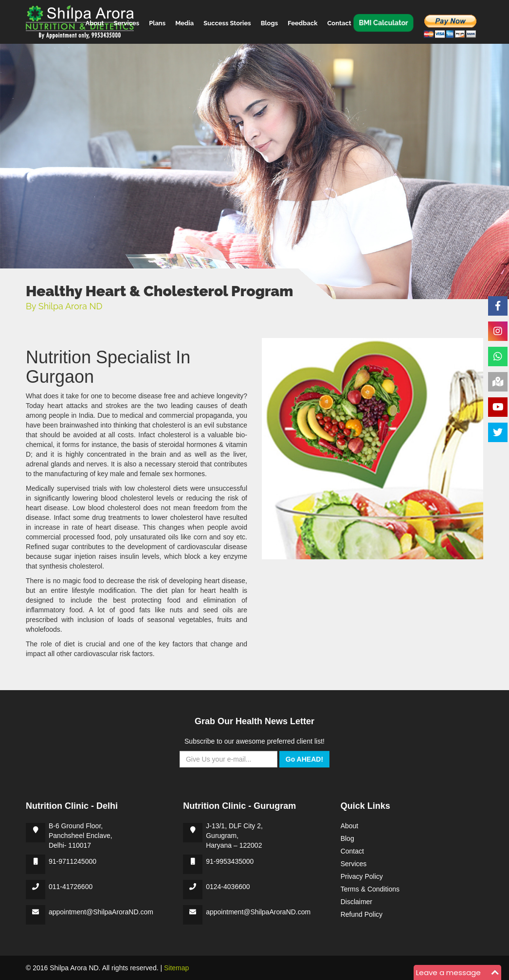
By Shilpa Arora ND (64, 306)
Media (184, 23)
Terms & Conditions (370, 889)
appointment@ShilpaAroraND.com (101, 912)
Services (126, 23)
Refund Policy (362, 914)
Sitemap (176, 968)
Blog (347, 838)
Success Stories (227, 23)
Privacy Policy (362, 876)
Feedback (302, 23)
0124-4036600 (228, 887)
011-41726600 (71, 887)
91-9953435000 (230, 861)
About (95, 23)
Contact (339, 23)
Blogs (270, 23)
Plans (157, 23)
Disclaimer (356, 902)
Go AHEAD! (304, 759)
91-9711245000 (73, 861)
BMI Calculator (383, 22)
